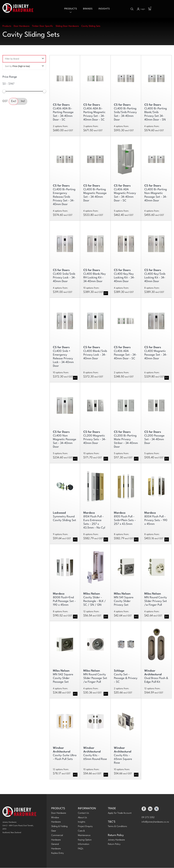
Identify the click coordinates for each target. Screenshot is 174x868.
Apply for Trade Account (120, 813)
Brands (88, 9)
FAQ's (81, 849)
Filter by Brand (24, 59)
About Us (82, 818)
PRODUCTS (58, 809)
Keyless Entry (58, 853)
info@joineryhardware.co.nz (155, 822)
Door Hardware (59, 813)
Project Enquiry (85, 827)
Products (71, 9)
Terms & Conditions (117, 827)
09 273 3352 (148, 818)
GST (5, 101)
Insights (104, 9)
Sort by (24, 66)
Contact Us (83, 813)
